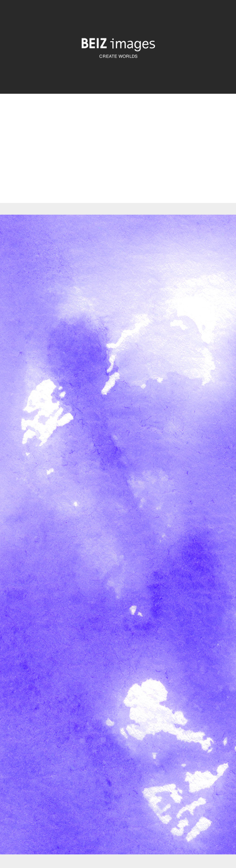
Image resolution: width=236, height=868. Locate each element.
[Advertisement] (118, 156)
